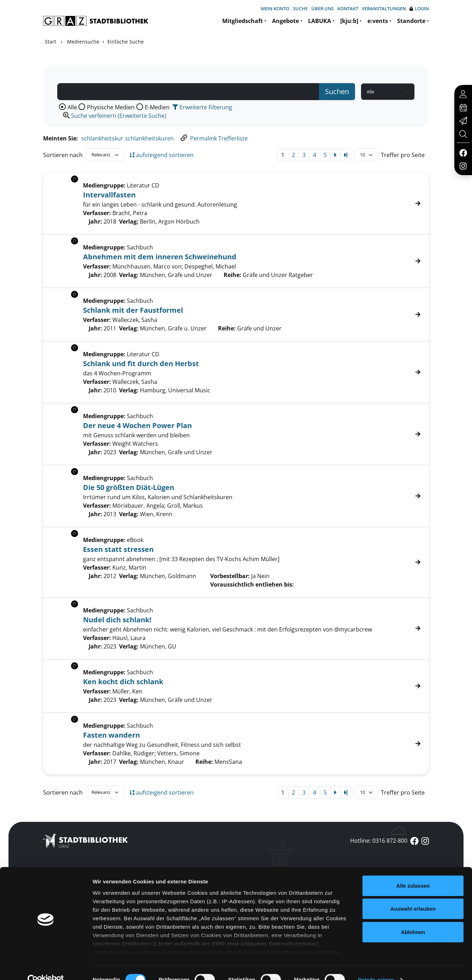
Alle (72, 107)
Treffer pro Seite (403, 155)
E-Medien (157, 107)
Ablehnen (413, 918)
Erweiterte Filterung (202, 107)
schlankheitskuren (149, 138)
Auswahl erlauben (413, 895)
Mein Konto (275, 8)
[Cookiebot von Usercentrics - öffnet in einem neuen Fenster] (46, 966)
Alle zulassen (413, 872)
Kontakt (348, 8)
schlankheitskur (102, 138)
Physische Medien (111, 107)
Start (51, 42)
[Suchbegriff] (188, 92)
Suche (300, 8)
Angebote (285, 21)
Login (419, 9)
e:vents (378, 21)
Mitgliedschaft (243, 21)
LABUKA (320, 21)
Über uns (323, 8)
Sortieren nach (63, 155)
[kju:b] (349, 21)
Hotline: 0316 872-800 (379, 841)
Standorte (411, 21)
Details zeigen (376, 966)
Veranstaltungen (384, 8)
